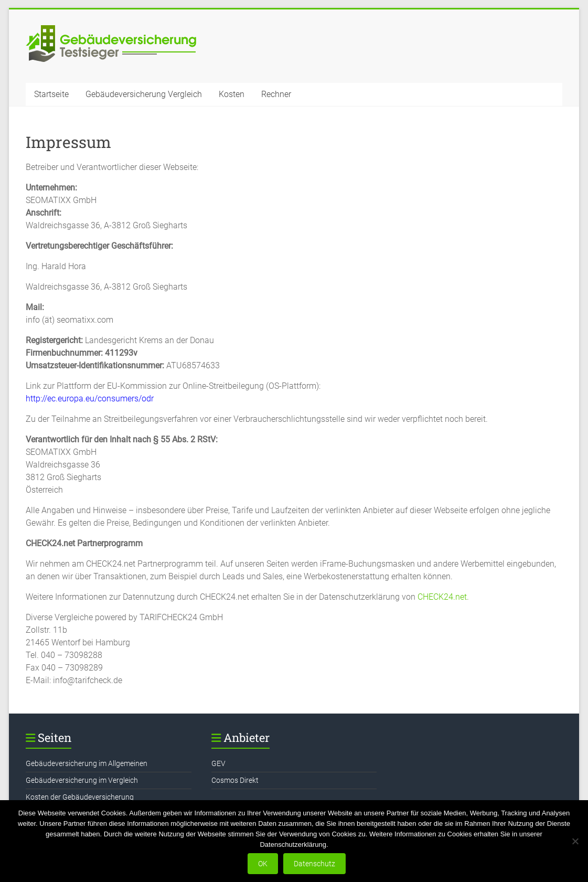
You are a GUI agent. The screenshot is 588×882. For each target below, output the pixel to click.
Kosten (232, 94)
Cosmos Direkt (235, 780)
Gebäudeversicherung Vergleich (144, 94)
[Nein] (575, 841)
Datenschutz (314, 864)
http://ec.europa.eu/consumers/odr (90, 399)
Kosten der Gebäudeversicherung (80, 797)
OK (263, 864)
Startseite (51, 94)
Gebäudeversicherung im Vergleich (82, 780)
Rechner (276, 94)
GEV (218, 763)
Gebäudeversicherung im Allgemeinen (87, 763)
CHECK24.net (442, 597)
